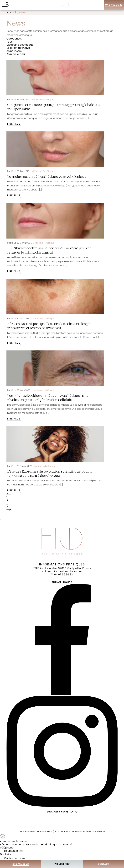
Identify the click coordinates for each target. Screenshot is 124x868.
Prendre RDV (62, 864)
